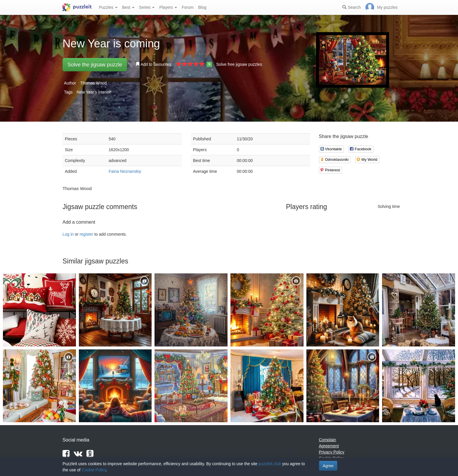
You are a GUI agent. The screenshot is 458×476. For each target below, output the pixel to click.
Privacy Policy (332, 452)
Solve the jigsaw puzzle (95, 65)
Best (128, 7)
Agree (328, 466)
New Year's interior (93, 92)
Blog (202, 7)
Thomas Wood (93, 83)
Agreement (329, 446)
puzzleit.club (270, 464)
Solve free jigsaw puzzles (239, 64)
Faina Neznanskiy (125, 171)
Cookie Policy (94, 470)
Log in (68, 234)
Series (147, 7)
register (86, 234)
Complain (328, 440)
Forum (188, 7)
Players (168, 7)
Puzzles (108, 7)
